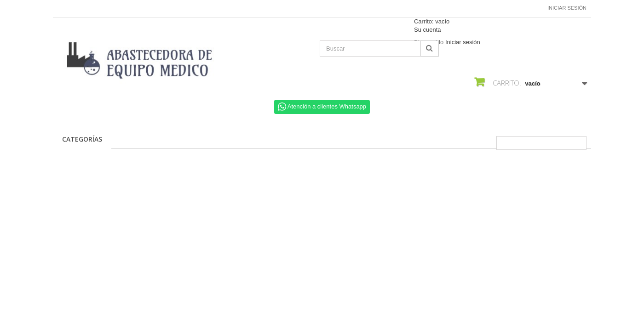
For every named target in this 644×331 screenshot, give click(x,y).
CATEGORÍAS (82, 139)
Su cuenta (428, 30)
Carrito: (432, 21)
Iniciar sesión (567, 8)
